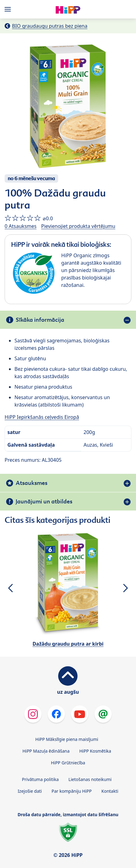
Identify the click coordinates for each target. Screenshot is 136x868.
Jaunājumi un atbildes (44, 501)
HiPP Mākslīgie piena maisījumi (67, 739)
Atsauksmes (32, 483)
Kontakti (110, 791)
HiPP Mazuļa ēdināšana (46, 751)
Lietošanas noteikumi (90, 779)
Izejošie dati (30, 791)
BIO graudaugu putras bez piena (50, 26)
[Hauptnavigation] (9, 9)
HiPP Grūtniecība (68, 763)
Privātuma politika (40, 779)
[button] (10, 588)
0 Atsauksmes (21, 226)
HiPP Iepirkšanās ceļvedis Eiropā (42, 417)
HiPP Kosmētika (95, 751)
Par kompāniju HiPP (72, 791)
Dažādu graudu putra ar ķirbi (68, 644)
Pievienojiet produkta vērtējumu (78, 226)
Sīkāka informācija (40, 320)
